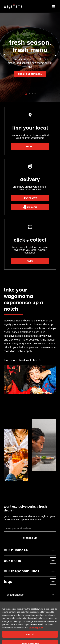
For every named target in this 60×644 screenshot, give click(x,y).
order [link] (30, 261)
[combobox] (30, 595)
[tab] (26, 94)
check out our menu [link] (30, 74)
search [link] (30, 146)
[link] (30, 198)
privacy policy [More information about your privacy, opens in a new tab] (36, 632)
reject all (30, 639)
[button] (54, 6)
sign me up (30, 538)
